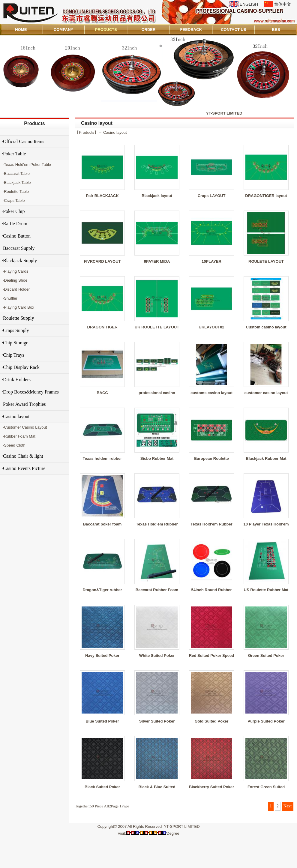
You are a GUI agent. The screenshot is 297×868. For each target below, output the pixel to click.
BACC (102, 393)
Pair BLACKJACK (102, 196)
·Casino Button (16, 236)
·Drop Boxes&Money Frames (30, 392)
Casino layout (115, 132)
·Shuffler (10, 298)
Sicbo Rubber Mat (157, 458)
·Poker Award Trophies (24, 404)
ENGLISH (249, 4)
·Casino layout (16, 416)
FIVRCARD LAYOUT (102, 261)
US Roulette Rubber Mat (266, 590)
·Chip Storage (15, 343)
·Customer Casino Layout (24, 427)
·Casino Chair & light (22, 456)
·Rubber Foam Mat (19, 436)
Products (34, 123)
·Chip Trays (13, 355)
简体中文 (283, 4)
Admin (9, 862)
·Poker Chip (13, 211)
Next (288, 806)
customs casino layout (211, 393)
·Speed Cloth (14, 445)
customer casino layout (266, 393)
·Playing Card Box (18, 307)
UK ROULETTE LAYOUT (157, 327)
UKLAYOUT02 (211, 327)
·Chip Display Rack (21, 367)
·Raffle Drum (15, 224)
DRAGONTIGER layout (266, 196)
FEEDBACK (191, 30)
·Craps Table (13, 201)
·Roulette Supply (18, 318)
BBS (276, 30)
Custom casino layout (266, 327)
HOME (21, 30)
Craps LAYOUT (212, 196)
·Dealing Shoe (15, 280)
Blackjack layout (157, 196)
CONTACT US (233, 30)
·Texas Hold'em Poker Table (26, 165)
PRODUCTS (106, 30)
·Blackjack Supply (19, 260)
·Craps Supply (15, 330)
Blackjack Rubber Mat (266, 458)
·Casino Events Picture (24, 468)
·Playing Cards (15, 271)
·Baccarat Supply (18, 248)
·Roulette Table (15, 192)
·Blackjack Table (16, 183)
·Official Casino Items (23, 141)
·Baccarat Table (16, 174)
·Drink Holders (16, 380)
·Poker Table (14, 154)
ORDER (148, 30)
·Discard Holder (16, 289)
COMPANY (63, 30)
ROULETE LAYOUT (266, 261)
